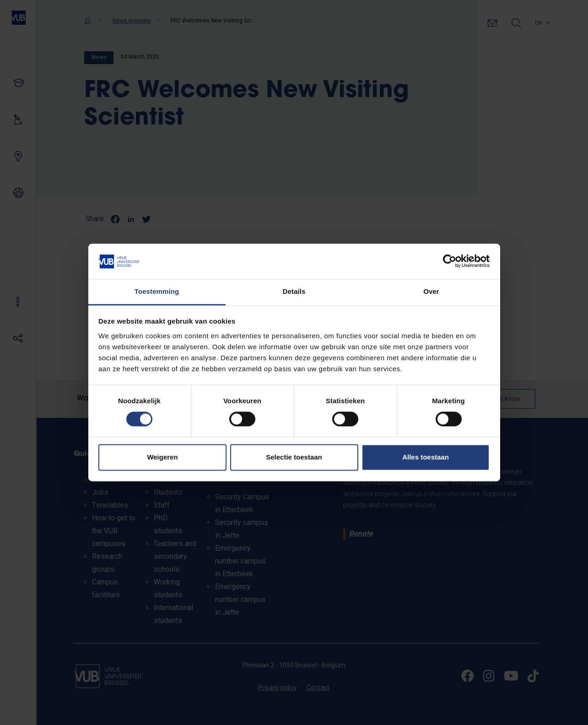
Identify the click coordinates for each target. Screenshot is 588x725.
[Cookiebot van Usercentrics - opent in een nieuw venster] (450, 261)
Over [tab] (431, 291)
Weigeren (162, 457)
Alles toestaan (426, 457)
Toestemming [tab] (157, 291)
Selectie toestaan (294, 457)
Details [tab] (294, 291)
